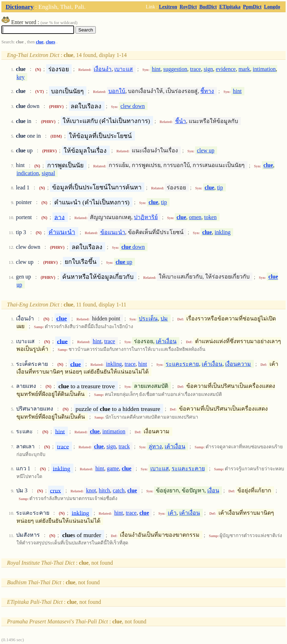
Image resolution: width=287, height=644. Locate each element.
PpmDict (252, 7)
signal (48, 173)
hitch (105, 490)
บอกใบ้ (117, 91)
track (124, 446)
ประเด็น (148, 319)
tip (220, 187)
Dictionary (20, 7)
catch (119, 490)
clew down (133, 106)
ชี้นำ (181, 121)
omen (195, 217)
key (20, 77)
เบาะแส (124, 69)
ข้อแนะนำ (113, 232)
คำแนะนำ (62, 232)
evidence (226, 69)
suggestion (175, 69)
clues (51, 42)
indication (28, 173)
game (113, 468)
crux (55, 490)
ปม (164, 319)
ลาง (59, 217)
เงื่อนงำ (103, 69)
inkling (223, 232)
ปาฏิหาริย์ (146, 217)
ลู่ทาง (155, 446)
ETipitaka (230, 7)
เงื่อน (213, 490)
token (210, 217)
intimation (264, 69)
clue (40, 42)
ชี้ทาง (207, 91)
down (133, 247)
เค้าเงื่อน (166, 341)
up (124, 262)
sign (209, 69)
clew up (206, 150)
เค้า (172, 513)
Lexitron (168, 7)
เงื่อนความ (238, 364)
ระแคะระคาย (182, 364)
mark (244, 69)
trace (196, 69)
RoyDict (188, 7)
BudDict (208, 7)
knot (91, 490)
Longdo (272, 7)
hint (156, 69)
